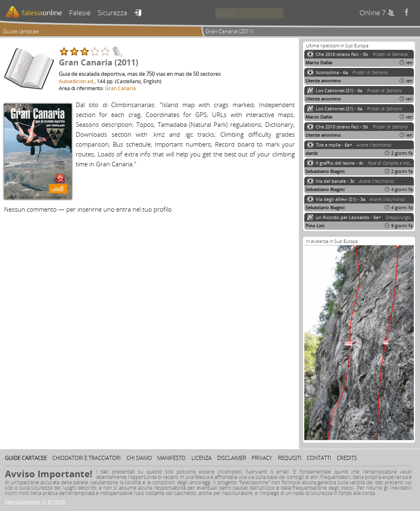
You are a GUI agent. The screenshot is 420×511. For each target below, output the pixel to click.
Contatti (319, 458)
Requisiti (290, 458)
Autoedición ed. (77, 81)
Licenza (202, 458)
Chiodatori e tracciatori (86, 458)
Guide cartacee (21, 31)
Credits (347, 458)
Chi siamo (139, 458)
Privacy (262, 458)
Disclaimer (232, 458)
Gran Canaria (120, 88)
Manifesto (171, 458)
